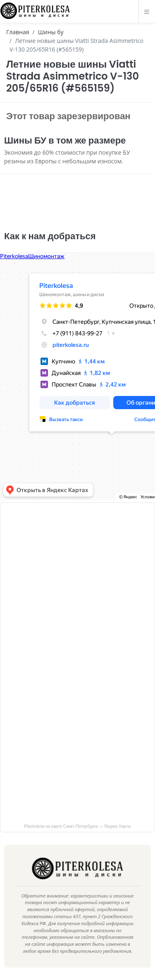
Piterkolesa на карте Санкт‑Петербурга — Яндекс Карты (77, 826)
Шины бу (51, 32)
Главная (18, 32)
